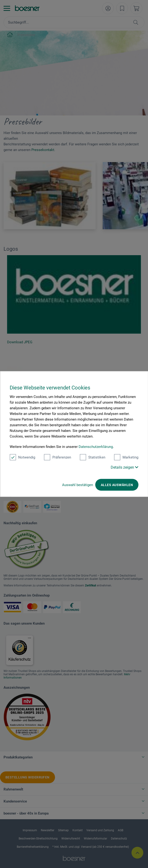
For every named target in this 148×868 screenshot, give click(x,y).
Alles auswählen (117, 485)
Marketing (126, 457)
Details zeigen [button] (125, 467)
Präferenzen (57, 457)
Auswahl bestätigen (78, 485)
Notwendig (22, 457)
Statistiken (93, 457)
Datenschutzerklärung (96, 447)
